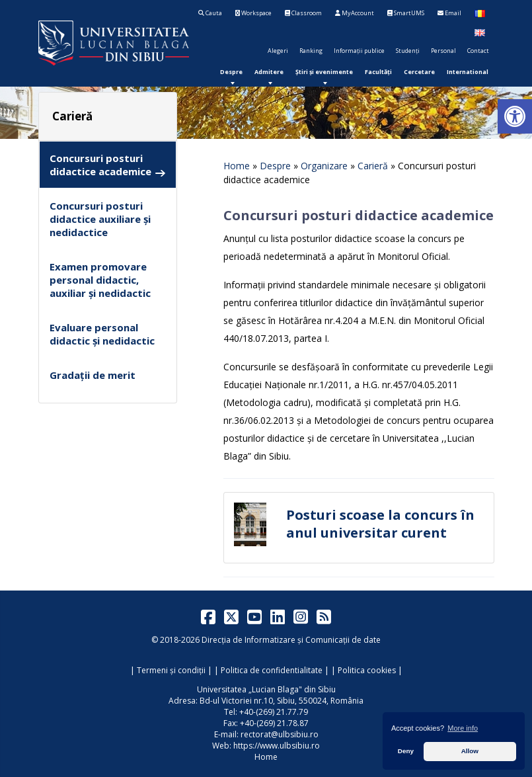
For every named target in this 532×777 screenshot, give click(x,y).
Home (237, 166)
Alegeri (278, 51)
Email (449, 13)
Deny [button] (406, 751)
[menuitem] (231, 72)
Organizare (324, 166)
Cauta (210, 13)
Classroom (303, 13)
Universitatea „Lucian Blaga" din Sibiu (266, 689)
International (468, 72)
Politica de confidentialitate (272, 670)
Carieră (373, 166)
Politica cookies (367, 670)
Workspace (253, 13)
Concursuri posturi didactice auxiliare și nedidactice (100, 219)
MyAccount (355, 13)
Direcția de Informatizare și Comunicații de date (291, 640)
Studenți (408, 51)
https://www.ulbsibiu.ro (277, 746)
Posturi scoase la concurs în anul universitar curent (380, 524)
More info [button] (463, 728)
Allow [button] (470, 751)
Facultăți (378, 72)
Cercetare (419, 72)
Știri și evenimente (324, 72)
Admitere (269, 72)
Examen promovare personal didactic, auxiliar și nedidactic (100, 280)
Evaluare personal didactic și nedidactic (102, 334)
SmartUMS (406, 13)
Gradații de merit (93, 375)
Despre (231, 72)
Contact (478, 51)
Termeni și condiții (171, 670)
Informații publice (359, 51)
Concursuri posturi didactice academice (108, 165)
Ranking (311, 51)
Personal (443, 51)
